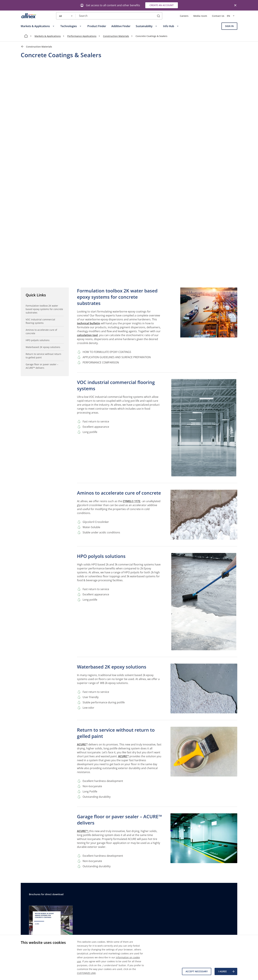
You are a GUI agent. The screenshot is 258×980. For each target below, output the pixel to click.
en (232, 16)
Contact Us (218, 16)
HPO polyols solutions (38, 340)
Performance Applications (82, 36)
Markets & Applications (48, 36)
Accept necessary (197, 971)
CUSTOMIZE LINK (86, 973)
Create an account (162, 5)
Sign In (229, 26)
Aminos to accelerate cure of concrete (41, 332)
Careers (184, 16)
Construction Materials (116, 36)
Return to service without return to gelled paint (43, 356)
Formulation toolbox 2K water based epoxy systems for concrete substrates (44, 309)
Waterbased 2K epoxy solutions (43, 347)
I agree (227, 971)
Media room (200, 16)
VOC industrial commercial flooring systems (40, 321)
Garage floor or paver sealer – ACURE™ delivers (42, 366)
